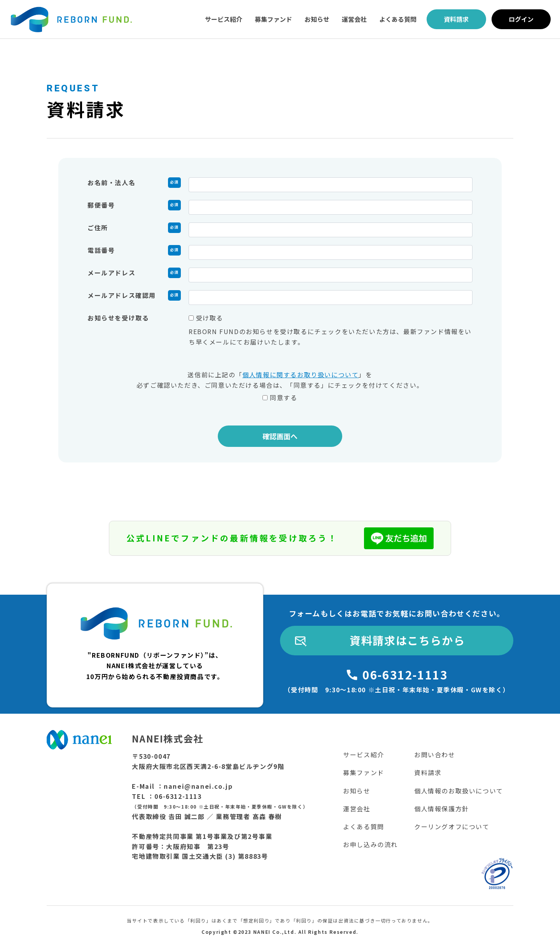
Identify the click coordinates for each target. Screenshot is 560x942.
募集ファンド (273, 19)
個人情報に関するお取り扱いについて (300, 375)
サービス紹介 (224, 19)
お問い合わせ (435, 755)
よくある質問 (398, 19)
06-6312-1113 (405, 674)
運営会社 (354, 19)
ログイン (521, 19)
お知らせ (317, 19)
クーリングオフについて (452, 826)
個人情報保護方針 (442, 809)
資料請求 (456, 19)
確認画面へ (280, 436)
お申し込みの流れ (370, 844)
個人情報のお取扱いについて (459, 791)
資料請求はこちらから (407, 640)
